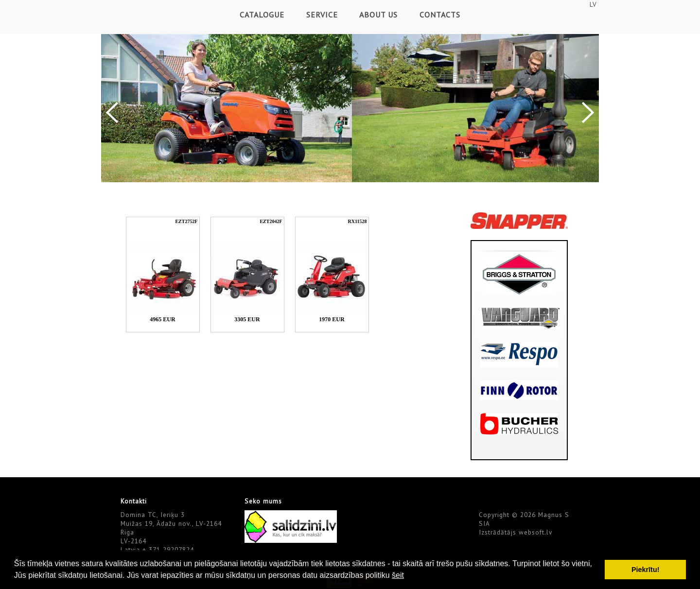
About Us (378, 15)
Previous (112, 113)
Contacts (440, 15)
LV (593, 4)
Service (322, 15)
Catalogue (262, 15)
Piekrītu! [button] (646, 570)
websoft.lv (535, 532)
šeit (398, 575)
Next (588, 113)
